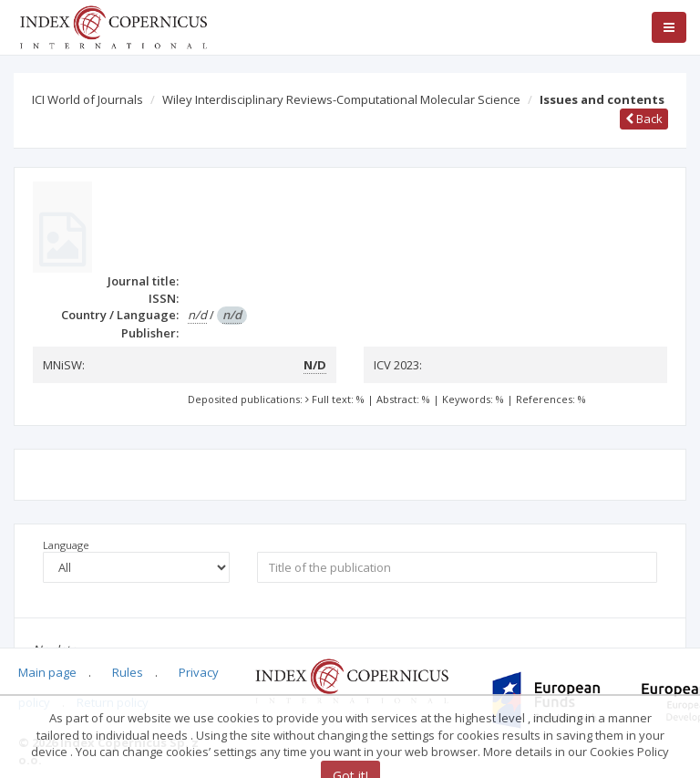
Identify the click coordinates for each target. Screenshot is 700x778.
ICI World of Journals (87, 99)
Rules (128, 672)
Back (644, 119)
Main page (47, 672)
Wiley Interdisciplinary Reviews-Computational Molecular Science (341, 99)
